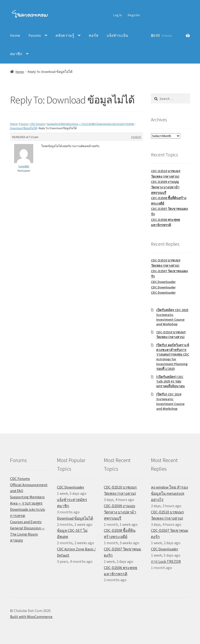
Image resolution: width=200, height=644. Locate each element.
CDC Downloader (163, 282)
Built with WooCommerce (31, 617)
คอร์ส (94, 35)
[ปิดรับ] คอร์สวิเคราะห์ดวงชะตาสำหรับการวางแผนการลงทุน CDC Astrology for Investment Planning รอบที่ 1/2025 (173, 357)
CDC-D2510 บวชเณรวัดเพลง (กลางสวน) (171, 335)
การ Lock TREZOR (166, 561)
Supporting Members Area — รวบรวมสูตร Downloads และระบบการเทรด (90, 124)
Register (134, 15)
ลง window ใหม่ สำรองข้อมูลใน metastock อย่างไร (169, 493)
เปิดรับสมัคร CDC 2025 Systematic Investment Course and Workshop (172, 317)
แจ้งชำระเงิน (117, 35)
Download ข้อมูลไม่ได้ (24, 128)
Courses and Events (26, 522)
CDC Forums (38, 124)
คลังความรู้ (65, 35)
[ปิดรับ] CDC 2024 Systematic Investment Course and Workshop (170, 401)
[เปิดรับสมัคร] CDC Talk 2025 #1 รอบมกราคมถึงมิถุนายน (170, 382)
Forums (35, 35)
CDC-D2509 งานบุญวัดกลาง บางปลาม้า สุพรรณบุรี (165, 187)
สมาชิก (16, 54)
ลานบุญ (17, 540)
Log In (118, 15)
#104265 (136, 137)
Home (15, 35)
